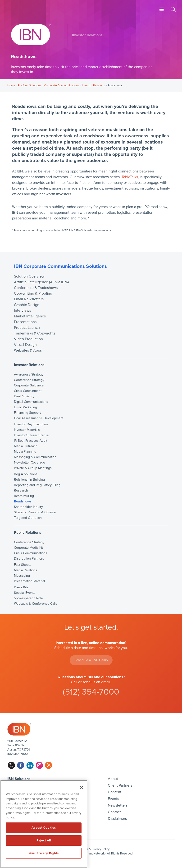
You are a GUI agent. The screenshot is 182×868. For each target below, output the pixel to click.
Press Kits (21, 587)
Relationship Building (29, 480)
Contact (114, 812)
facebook (21, 765)
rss (48, 765)
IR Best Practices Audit (31, 441)
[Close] (82, 787)
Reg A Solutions (26, 474)
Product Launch (27, 328)
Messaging (22, 576)
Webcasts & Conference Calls (36, 604)
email (106, 682)
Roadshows (23, 501)
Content (115, 792)
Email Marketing (25, 407)
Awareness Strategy (29, 375)
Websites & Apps (28, 350)
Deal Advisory (24, 396)
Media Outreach (26, 446)
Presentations (25, 322)
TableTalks (130, 177)
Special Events (25, 593)
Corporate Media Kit (28, 548)
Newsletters (118, 805)
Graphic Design (27, 305)
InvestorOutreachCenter (32, 435)
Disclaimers (117, 819)
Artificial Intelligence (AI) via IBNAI (42, 282)
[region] (44, 824)
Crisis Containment (28, 391)
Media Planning (25, 452)
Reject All (44, 840)
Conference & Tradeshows (36, 288)
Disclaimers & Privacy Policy (91, 849)
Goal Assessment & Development (39, 418)
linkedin (30, 765)
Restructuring (24, 496)
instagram (39, 765)
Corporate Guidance (29, 385)
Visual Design (25, 345)
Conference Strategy (29, 380)
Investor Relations (93, 85)
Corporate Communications (62, 85)
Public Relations (28, 533)
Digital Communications (31, 402)
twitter (11, 765)
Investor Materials (27, 430)
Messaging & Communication (35, 457)
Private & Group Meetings (33, 468)
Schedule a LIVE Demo (91, 660)
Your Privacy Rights (44, 853)
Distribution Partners (29, 559)
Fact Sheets (23, 565)
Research (21, 491)
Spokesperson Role (28, 598)
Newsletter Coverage (30, 463)
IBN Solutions (19, 779)
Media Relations (26, 570)
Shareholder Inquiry (28, 507)
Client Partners (120, 785)
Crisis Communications (31, 553)
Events (113, 799)
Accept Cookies (44, 828)
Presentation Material (29, 581)
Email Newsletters (29, 299)
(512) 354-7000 (91, 692)
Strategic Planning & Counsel (35, 512)
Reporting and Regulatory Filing (37, 485)
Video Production (28, 339)
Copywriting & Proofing (33, 293)
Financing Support (27, 413)
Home (11, 85)
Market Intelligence (30, 316)
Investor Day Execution (31, 424)
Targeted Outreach (28, 518)
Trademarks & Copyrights (35, 333)
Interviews (23, 311)
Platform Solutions (30, 85)
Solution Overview (29, 276)
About (113, 779)
